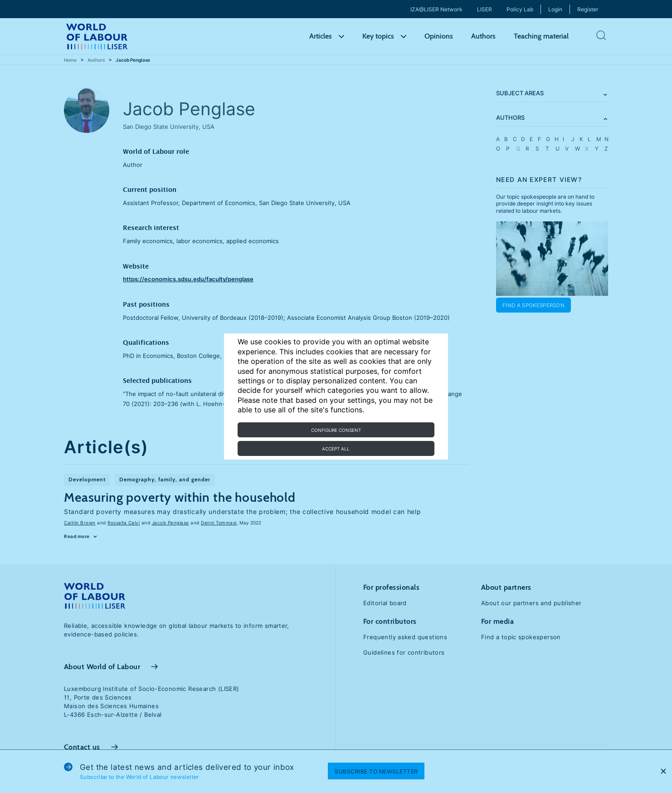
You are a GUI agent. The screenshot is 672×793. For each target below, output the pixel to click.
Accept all (336, 449)
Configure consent (336, 430)
